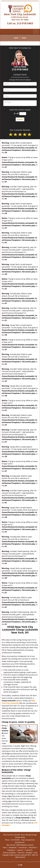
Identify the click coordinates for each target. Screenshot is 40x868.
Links (35, 853)
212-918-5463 (25, 23)
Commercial (23, 848)
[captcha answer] (23, 114)
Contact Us (29, 850)
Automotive (33, 848)
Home (16, 38)
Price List (21, 853)
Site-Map (29, 853)
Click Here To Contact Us (20, 48)
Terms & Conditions (9, 853)
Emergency (11, 850)
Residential (13, 848)
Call (20, 865)
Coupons (20, 850)
